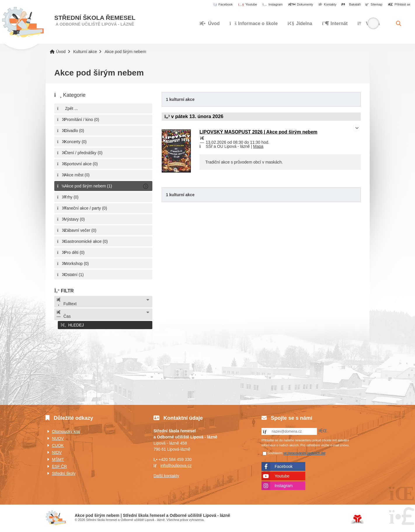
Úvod (23, 22)
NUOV (58, 437)
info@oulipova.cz (176, 464)
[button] (399, 5)
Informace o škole (254, 23)
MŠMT (58, 458)
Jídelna (300, 23)
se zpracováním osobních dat (304, 452)
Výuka (369, 23)
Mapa (258, 146)
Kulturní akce (85, 52)
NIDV (57, 451)
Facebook (284, 465)
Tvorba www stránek (357, 518)
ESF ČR (59, 465)
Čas (63, 314)
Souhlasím (275, 452)
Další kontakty (166, 475)
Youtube (282, 475)
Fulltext (66, 302)
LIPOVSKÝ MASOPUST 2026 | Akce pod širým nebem (259, 132)
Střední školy (64, 472)
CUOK (58, 444)
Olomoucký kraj (66, 430)
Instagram (284, 484)
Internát (335, 23)
